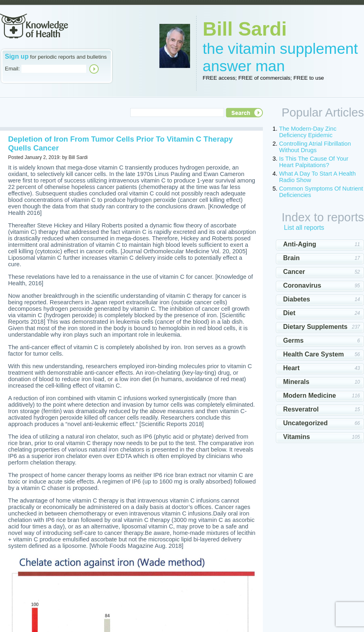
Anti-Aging (300, 244)
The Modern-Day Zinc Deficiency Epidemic (308, 132)
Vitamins (296, 437)
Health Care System (313, 354)
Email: (12, 69)
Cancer (294, 272)
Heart (291, 368)
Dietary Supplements (315, 327)
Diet (289, 313)
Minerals (296, 382)
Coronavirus (302, 285)
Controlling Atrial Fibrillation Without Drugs (315, 147)
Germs (293, 340)
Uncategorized (305, 423)
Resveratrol (301, 409)
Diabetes (297, 299)
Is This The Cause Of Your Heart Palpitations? (314, 162)
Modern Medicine (310, 396)
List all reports (304, 228)
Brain (291, 258)
